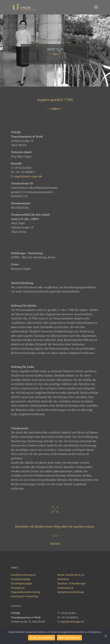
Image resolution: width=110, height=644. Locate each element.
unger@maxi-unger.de (28, 176)
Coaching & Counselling (25, 596)
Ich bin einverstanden (42, 638)
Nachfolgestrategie (22, 583)
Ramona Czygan (21, 269)
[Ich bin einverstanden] (105, 636)
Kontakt (55, 544)
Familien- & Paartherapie (71, 583)
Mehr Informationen (69, 638)
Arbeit (15, 568)
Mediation (63, 579)
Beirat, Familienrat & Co (71, 575)
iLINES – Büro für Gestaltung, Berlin (33, 257)
